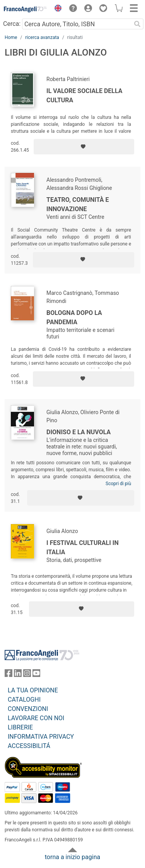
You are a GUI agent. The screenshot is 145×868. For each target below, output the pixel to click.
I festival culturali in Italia (83, 547)
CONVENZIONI (28, 709)
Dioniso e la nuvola (78, 432)
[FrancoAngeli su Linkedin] (18, 675)
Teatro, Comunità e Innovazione (78, 204)
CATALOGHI (24, 700)
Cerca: (12, 24)
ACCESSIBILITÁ (29, 746)
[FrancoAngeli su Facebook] (9, 675)
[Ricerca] (137, 24)
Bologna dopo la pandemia (74, 317)
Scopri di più (118, 484)
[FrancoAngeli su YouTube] (36, 675)
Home (11, 37)
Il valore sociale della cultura (84, 96)
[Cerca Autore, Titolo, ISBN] (77, 24)
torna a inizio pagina (72, 857)
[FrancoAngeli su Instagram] (27, 675)
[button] (56, 9)
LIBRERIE (20, 727)
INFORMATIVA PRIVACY (41, 737)
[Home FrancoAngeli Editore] (26, 9)
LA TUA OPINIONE (33, 690)
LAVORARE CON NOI (36, 718)
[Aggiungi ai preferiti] (84, 147)
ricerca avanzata (42, 37)
